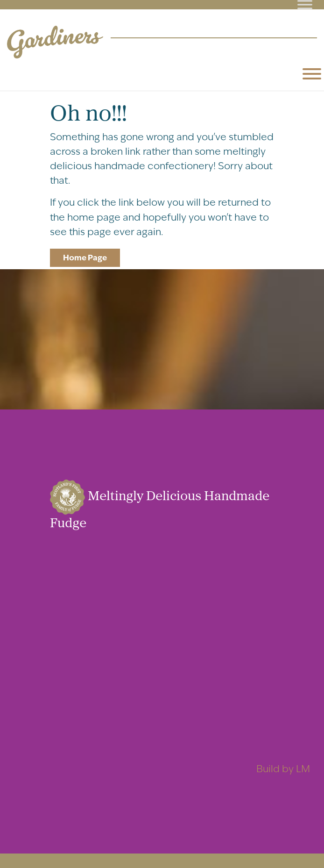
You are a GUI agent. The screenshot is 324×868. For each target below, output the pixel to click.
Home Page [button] (85, 258)
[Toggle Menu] (305, 4)
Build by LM (283, 769)
